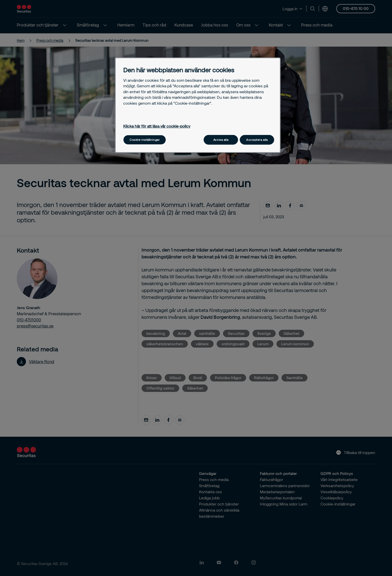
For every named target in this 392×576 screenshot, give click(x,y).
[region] (198, 105)
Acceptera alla (257, 140)
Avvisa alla (221, 140)
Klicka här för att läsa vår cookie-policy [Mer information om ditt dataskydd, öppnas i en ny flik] (157, 126)
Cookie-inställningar (145, 140)
